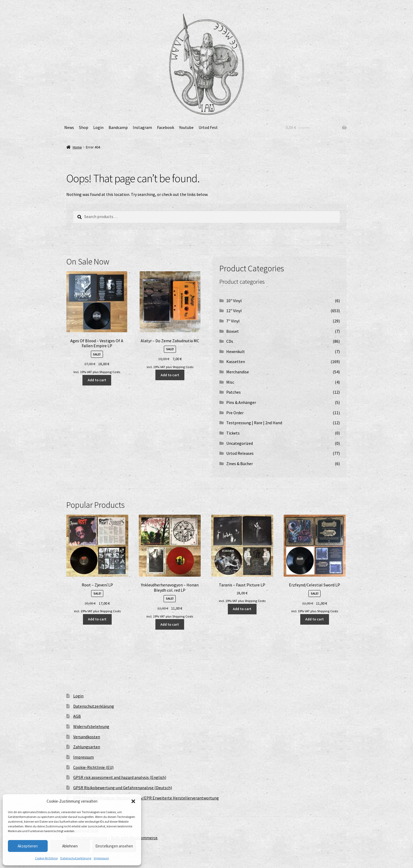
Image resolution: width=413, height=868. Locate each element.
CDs (230, 341)
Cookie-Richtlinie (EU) (93, 767)
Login (98, 127)
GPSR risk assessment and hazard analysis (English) (120, 777)
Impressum (101, 858)
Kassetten (236, 361)
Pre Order (235, 413)
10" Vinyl (234, 301)
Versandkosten (87, 737)
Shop (84, 127)
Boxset (233, 331)
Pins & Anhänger (241, 402)
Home (77, 147)
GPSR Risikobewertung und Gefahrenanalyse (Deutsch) (123, 788)
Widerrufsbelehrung (91, 726)
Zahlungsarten (87, 747)
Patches (233, 392)
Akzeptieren (28, 846)
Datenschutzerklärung (76, 858)
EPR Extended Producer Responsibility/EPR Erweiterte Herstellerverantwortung (146, 798)
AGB (77, 716)
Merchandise (238, 372)
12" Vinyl (234, 311)
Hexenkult (236, 351)
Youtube (186, 127)
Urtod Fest (208, 127)
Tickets (233, 433)
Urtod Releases (240, 453)
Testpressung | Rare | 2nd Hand (254, 423)
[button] (133, 801)
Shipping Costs (110, 372)
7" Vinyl (233, 321)
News (69, 127)
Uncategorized (240, 443)
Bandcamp (118, 127)
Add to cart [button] (97, 380)
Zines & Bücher (240, 464)
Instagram (142, 127)
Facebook (166, 127)
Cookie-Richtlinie (46, 858)
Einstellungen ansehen (114, 846)
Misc (230, 382)
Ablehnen (70, 846)
